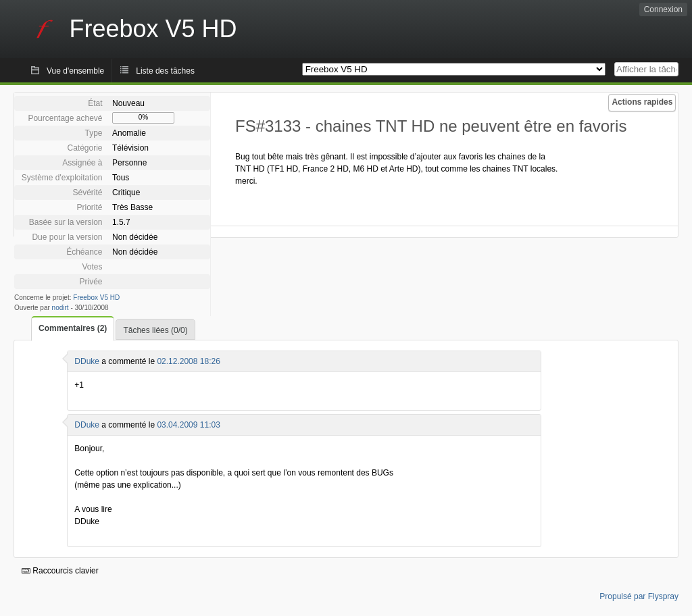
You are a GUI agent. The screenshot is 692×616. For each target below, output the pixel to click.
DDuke (87, 361)
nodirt (60, 308)
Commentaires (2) (73, 328)
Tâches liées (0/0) (155, 330)
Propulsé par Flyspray (639, 596)
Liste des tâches (165, 71)
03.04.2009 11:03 (188, 425)
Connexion (663, 9)
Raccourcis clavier (60, 571)
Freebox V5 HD (96, 298)
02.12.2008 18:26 (188, 361)
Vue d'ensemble (75, 71)
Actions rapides (642, 102)
